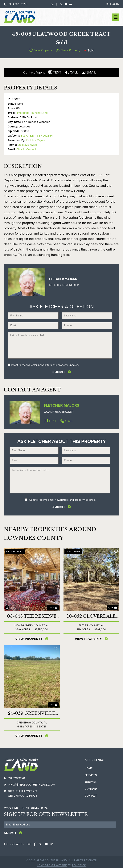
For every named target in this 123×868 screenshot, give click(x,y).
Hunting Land (39, 113)
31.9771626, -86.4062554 (37, 136)
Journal (91, 781)
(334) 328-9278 (27, 145)
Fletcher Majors (36, 140)
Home (89, 767)
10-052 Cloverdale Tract (91, 615)
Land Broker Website (52, 863)
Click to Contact (26, 149)
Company (91, 787)
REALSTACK (79, 863)
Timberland (23, 113)
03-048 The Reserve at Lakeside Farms (32, 615)
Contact (91, 794)
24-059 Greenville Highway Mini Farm (32, 712)
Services (91, 774)
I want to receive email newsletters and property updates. (45, 365)
